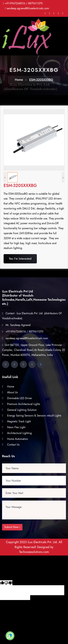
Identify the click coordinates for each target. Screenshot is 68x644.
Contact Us (13, 445)
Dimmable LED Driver (20, 398)
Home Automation (18, 439)
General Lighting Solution (22, 410)
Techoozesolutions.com (34, 552)
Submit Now (12, 527)
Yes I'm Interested (20, 259)
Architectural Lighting (19, 433)
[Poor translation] (8, 583)
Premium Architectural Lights (24, 404)
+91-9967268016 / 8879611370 (24, 3)
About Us (12, 392)
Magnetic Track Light (19, 421)
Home (19, 80)
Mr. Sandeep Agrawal (16, 325)
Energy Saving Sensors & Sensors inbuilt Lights (34, 416)
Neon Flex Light (16, 427)
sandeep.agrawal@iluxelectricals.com (28, 8)
